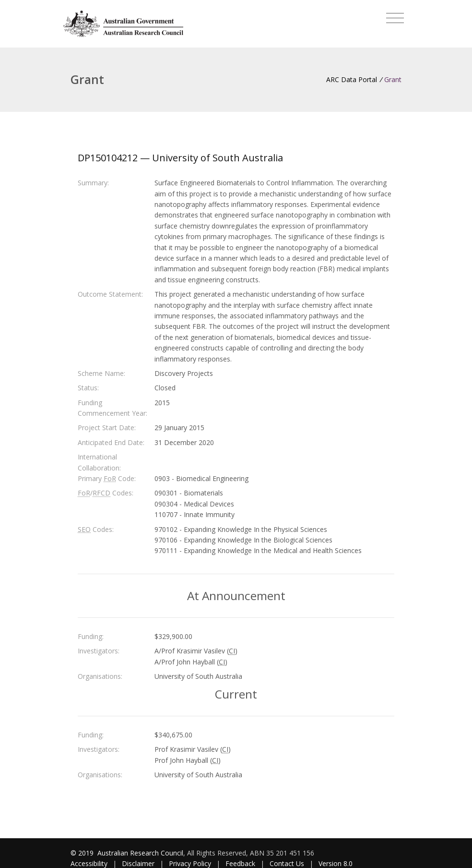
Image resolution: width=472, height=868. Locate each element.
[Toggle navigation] (395, 18)
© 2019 (83, 853)
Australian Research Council (140, 853)
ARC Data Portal (352, 79)
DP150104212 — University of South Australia (180, 158)
